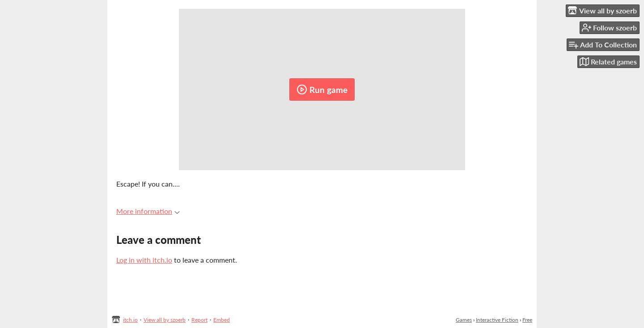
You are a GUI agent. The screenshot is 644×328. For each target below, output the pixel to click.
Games (464, 320)
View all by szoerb (165, 320)
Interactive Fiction (497, 320)
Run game (322, 89)
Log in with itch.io (144, 260)
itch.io (130, 320)
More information (148, 211)
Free (527, 320)
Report (199, 320)
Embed (222, 320)
